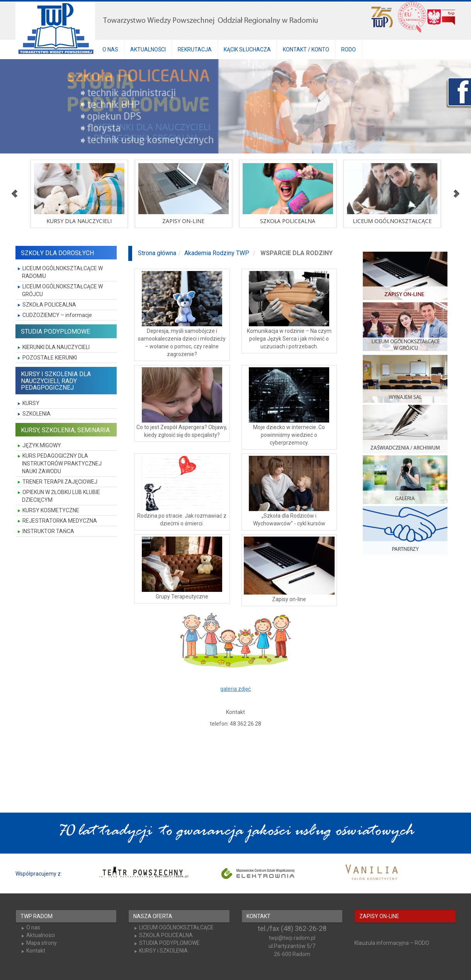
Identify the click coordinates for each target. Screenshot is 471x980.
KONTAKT (258, 916)
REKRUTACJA (195, 49)
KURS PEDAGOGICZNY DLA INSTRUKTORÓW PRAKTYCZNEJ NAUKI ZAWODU (62, 464)
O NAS (110, 49)
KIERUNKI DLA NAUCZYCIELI (56, 347)
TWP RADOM (37, 916)
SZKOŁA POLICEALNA (49, 305)
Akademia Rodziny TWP (217, 253)
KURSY (31, 403)
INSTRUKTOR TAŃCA (48, 531)
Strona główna (157, 253)
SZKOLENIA (37, 414)
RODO (349, 49)
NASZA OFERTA (153, 916)
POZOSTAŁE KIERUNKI (50, 358)
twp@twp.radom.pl (292, 938)
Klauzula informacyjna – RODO (392, 943)
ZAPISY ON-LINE (379, 916)
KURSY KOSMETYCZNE (51, 510)
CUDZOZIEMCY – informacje (57, 315)
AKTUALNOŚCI (148, 49)
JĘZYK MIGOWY (42, 445)
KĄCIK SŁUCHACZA (247, 49)
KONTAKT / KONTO (306, 49)
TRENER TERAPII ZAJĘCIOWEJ (60, 482)
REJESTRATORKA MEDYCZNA (60, 521)
